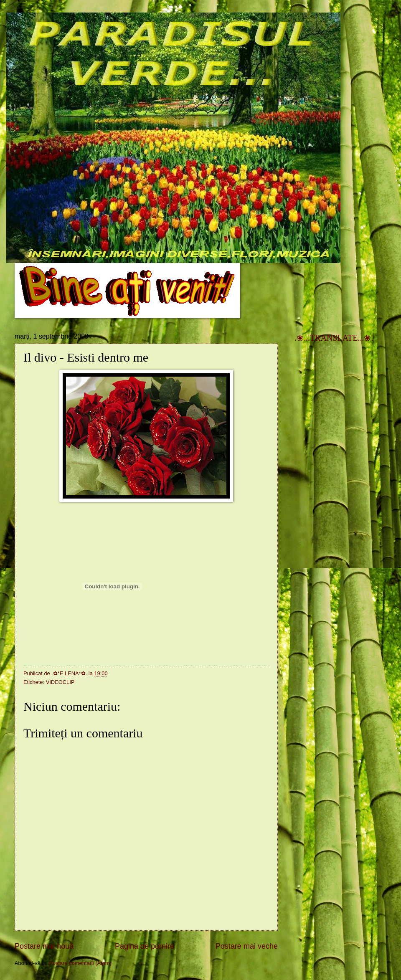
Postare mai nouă (44, 946)
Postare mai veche (247, 946)
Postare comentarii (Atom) (80, 963)
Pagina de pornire (145, 946)
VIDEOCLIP (60, 682)
